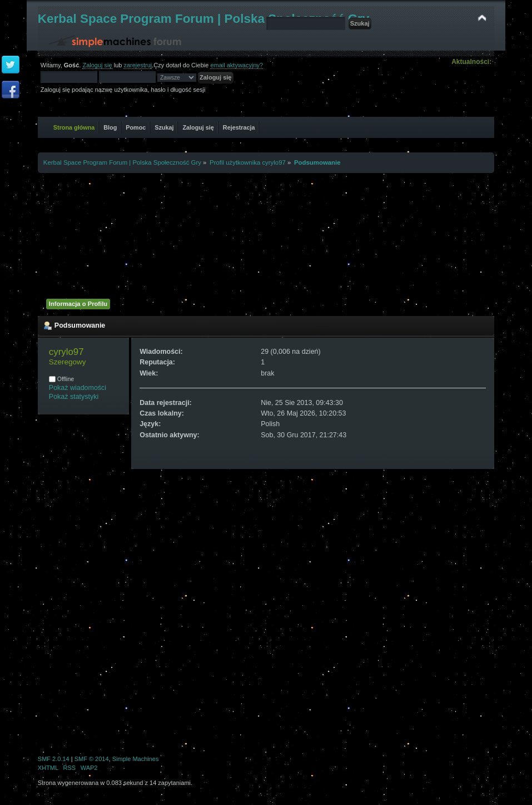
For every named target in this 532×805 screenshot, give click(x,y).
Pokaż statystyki (74, 397)
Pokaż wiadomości (78, 388)
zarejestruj (138, 65)
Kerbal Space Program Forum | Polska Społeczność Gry (204, 19)
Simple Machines (136, 759)
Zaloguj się (97, 65)
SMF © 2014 (92, 759)
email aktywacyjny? (237, 65)
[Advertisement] (266, 234)
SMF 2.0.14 (54, 759)
